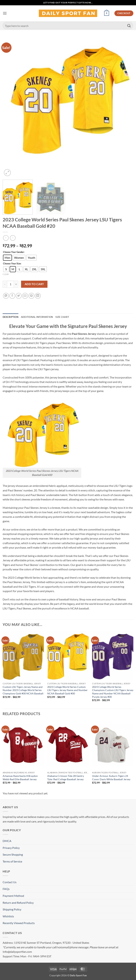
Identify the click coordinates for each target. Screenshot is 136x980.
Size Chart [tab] (62, 317)
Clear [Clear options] (6, 274)
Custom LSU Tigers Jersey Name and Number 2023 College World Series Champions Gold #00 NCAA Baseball (23, 690)
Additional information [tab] (37, 317)
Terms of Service (12, 861)
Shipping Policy (12, 909)
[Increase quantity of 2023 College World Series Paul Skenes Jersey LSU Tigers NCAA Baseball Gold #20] (16, 284)
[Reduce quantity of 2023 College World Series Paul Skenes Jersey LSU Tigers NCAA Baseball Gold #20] (5, 284)
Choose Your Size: (12, 264)
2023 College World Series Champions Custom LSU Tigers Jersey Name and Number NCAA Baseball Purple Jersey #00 (113, 692)
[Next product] (6, 238)
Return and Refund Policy (18, 903)
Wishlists (8, 916)
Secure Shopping (13, 854)
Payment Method (13, 896)
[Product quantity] (10, 284)
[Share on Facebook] (12, 296)
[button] (5, 13)
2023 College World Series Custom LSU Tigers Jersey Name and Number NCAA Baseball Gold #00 (67, 690)
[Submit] (129, 26)
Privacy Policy (11, 848)
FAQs (6, 889)
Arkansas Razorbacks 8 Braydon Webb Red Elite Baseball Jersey (20, 778)
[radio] (7, 258)
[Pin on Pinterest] (31, 296)
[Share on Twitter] (19, 296)
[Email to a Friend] (25, 296)
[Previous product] (13, 238)
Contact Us (10, 882)
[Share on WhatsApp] (6, 296)
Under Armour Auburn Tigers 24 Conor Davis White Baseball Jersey (111, 778)
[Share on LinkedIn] (38, 296)
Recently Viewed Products (19, 923)
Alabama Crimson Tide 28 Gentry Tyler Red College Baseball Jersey (66, 778)
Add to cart (34, 284)
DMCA (7, 841)
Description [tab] (11, 317)
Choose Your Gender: (14, 252)
